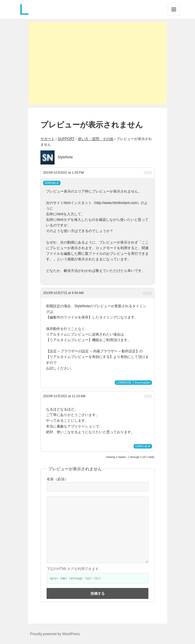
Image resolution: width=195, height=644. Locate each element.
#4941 (148, 172)
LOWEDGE (124, 383)
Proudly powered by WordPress (55, 634)
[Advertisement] (98, 63)
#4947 (148, 396)
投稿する (98, 593)
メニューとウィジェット (174, 15)
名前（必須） (57, 479)
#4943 (148, 293)
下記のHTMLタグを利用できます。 (74, 569)
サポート (47, 139)
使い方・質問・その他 (96, 139)
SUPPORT (66, 139)
